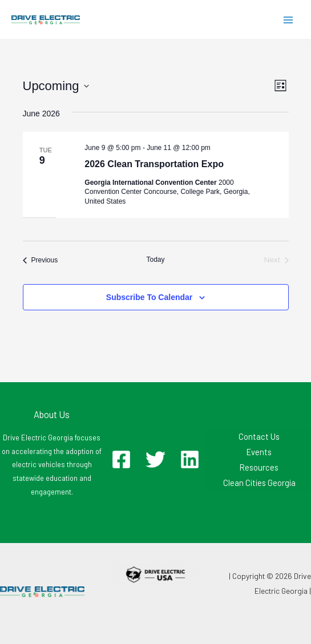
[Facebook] (121, 459)
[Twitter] (155, 459)
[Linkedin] (190, 459)
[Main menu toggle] (288, 20)
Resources (259, 467)
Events (259, 452)
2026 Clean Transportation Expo (154, 164)
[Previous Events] (41, 260)
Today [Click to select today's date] (155, 260)
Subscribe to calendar (149, 297)
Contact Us (259, 436)
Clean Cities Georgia (259, 483)
